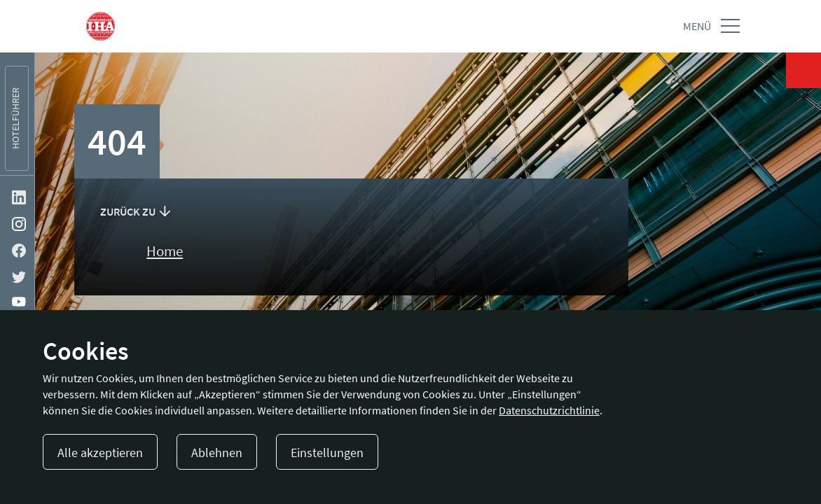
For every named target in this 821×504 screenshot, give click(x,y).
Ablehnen (217, 453)
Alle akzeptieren (100, 453)
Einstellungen (327, 453)
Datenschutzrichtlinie (549, 410)
